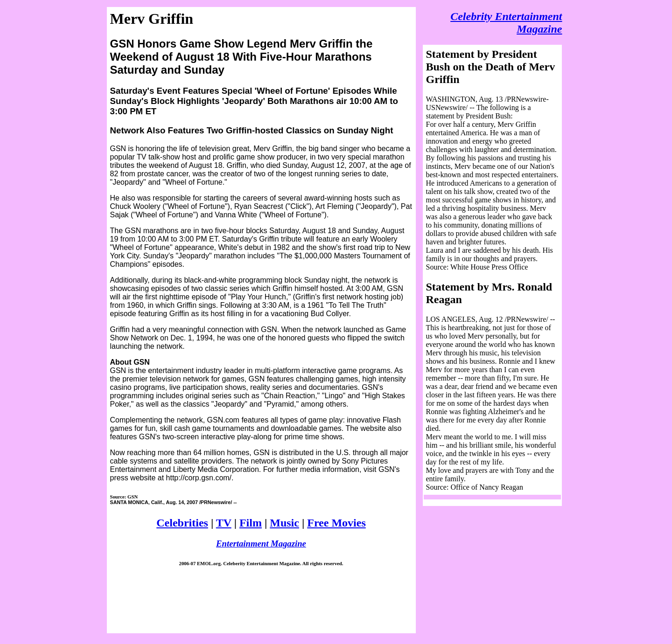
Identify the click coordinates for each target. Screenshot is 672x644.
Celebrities (182, 523)
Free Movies (336, 523)
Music (284, 523)
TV (224, 523)
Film (251, 523)
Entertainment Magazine (261, 544)
